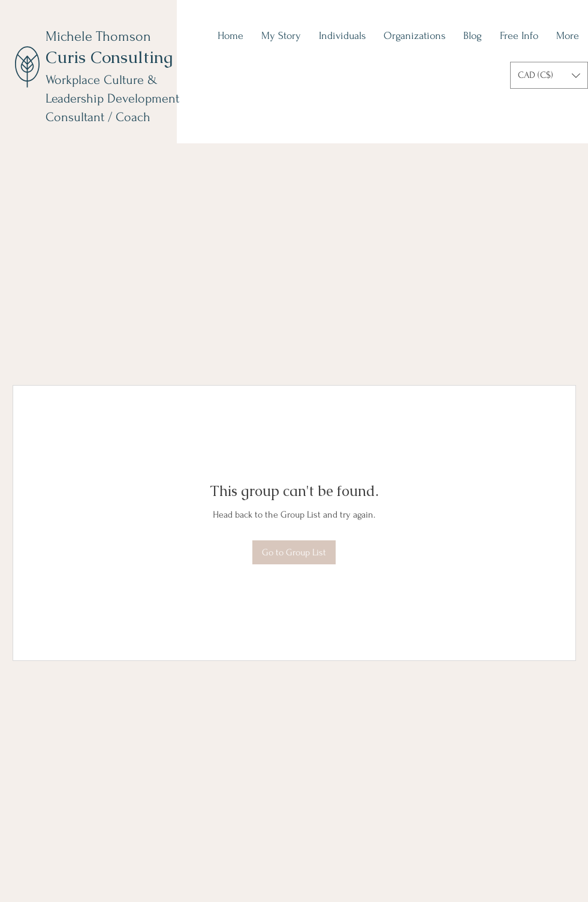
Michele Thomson (98, 36)
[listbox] (549, 75)
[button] (549, 75)
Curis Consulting (109, 57)
